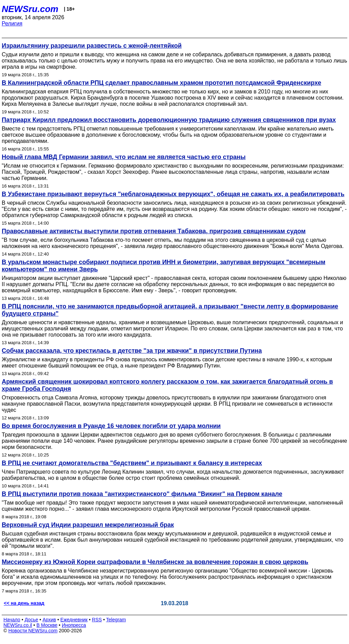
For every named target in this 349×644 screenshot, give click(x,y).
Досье (31, 620)
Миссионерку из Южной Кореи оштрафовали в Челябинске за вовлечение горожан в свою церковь (155, 562)
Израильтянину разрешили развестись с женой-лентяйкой (92, 46)
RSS (97, 620)
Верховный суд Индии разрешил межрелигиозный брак (88, 525)
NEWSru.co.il (18, 625)
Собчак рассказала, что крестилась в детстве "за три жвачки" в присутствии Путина (132, 351)
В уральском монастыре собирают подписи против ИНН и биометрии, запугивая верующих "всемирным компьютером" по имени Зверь (163, 266)
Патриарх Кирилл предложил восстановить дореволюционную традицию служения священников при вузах (169, 120)
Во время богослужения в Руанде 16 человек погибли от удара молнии (111, 426)
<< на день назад (24, 603)
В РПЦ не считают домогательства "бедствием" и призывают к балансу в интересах (132, 463)
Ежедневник (74, 620)
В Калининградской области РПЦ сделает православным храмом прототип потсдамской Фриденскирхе (161, 83)
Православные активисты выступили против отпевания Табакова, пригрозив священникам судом (154, 231)
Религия (12, 24)
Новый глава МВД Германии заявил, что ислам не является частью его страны (124, 157)
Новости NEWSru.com (33, 631)
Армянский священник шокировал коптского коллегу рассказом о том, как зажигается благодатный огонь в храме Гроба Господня (167, 385)
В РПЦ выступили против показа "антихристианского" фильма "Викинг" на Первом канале (142, 494)
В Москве (47, 625)
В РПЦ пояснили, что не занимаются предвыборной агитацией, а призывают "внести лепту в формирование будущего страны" (170, 310)
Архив (49, 620)
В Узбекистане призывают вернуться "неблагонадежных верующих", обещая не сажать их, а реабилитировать (173, 194)
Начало (12, 620)
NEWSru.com (30, 9)
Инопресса (74, 625)
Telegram (116, 620)
